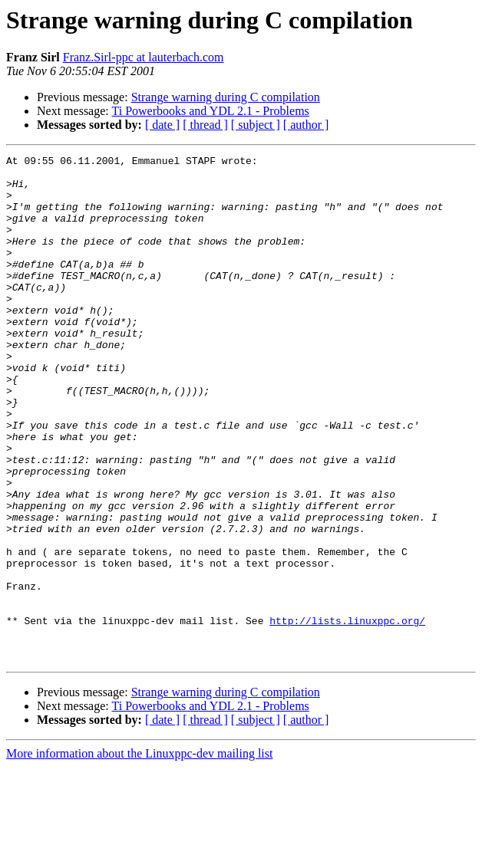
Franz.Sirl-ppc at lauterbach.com (144, 57)
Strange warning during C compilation (226, 97)
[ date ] (162, 125)
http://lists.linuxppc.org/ (347, 715)
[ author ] (306, 125)
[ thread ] (205, 125)
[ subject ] (256, 125)
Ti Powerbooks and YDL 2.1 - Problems (210, 111)
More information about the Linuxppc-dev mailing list (139, 855)
